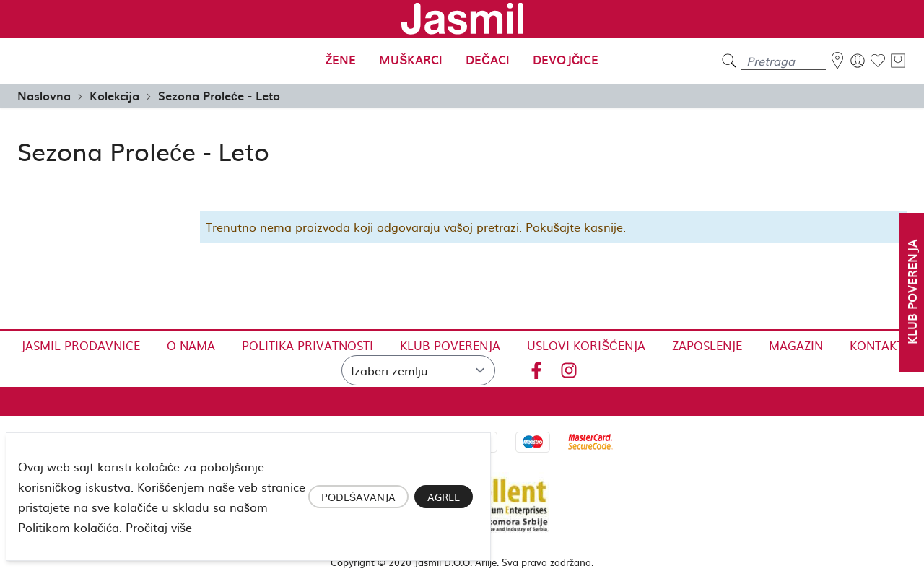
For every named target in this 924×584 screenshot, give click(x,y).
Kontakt (876, 345)
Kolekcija (114, 95)
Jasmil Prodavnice (80, 345)
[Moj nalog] (858, 61)
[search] (729, 61)
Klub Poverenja (450, 345)
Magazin (796, 345)
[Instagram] (569, 367)
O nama (191, 345)
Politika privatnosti (308, 345)
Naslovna (44, 95)
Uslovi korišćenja (586, 345)
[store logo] (462, 19)
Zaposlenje (707, 345)
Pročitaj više (159, 527)
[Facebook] (536, 367)
